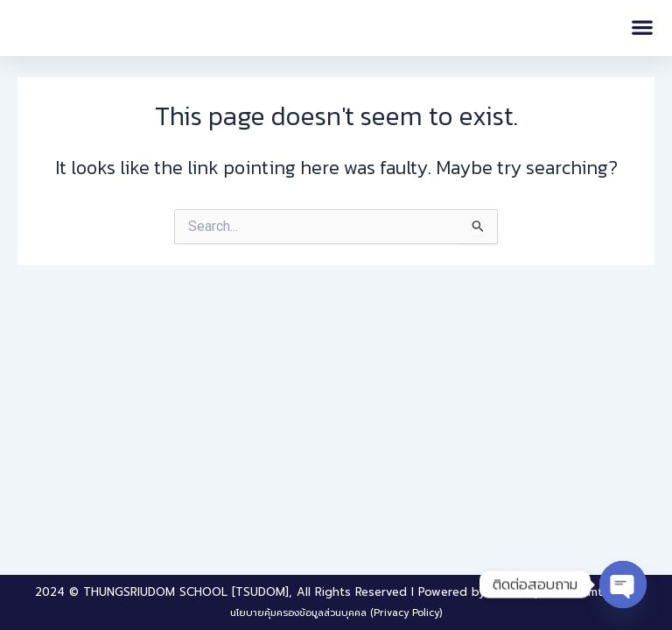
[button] (642, 28)
